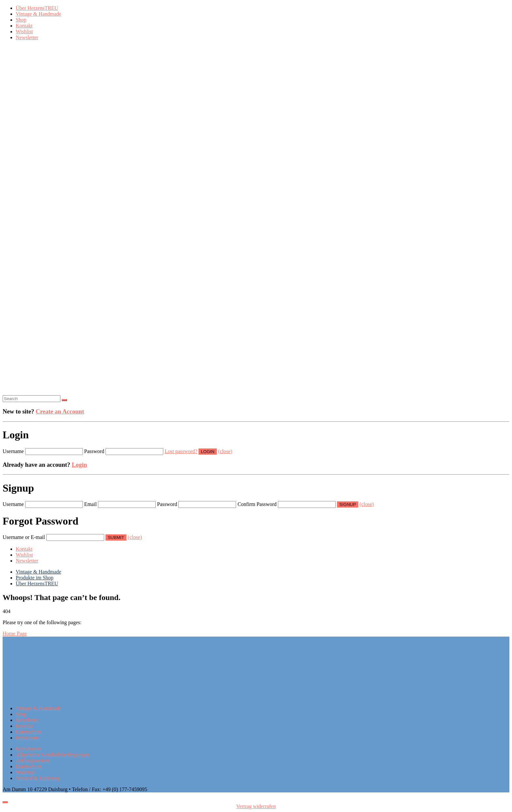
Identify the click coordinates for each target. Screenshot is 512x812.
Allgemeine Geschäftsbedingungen (52, 755)
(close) (225, 451)
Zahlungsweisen (33, 761)
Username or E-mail (24, 537)
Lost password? (181, 451)
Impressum (27, 738)
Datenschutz (29, 732)
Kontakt (24, 26)
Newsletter (27, 37)
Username (13, 451)
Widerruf (25, 772)
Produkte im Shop (35, 578)
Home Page (15, 633)
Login (80, 465)
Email (90, 504)
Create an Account (60, 411)
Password (94, 451)
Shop (21, 20)
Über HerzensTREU (37, 8)
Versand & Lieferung (38, 778)
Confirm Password (257, 504)
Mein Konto (28, 749)
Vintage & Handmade (38, 14)
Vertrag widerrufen (256, 806)
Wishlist (24, 32)
